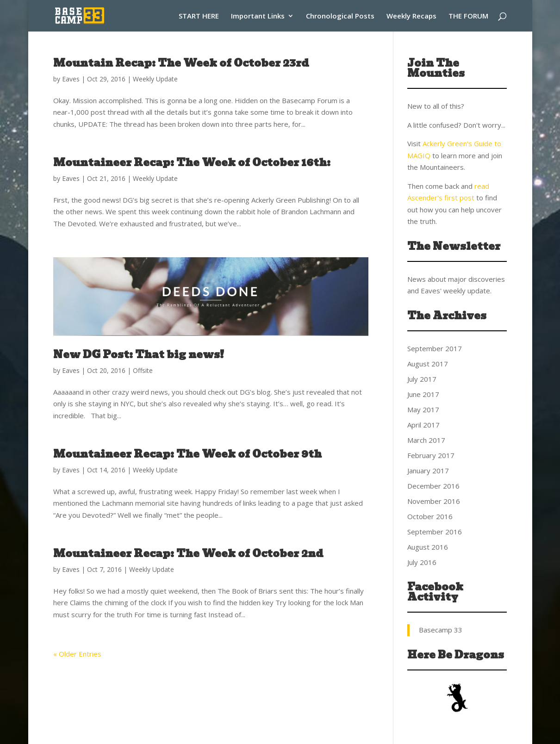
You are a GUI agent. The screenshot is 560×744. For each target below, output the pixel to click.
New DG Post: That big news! (139, 355)
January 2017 (428, 471)
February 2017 (431, 455)
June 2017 (423, 394)
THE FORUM (468, 16)
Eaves (71, 79)
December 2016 (433, 486)
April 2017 (423, 425)
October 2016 (430, 516)
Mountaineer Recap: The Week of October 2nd (188, 554)
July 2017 (422, 379)
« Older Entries (77, 654)
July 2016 (422, 562)
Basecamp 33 (441, 630)
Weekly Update (155, 79)
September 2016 (435, 532)
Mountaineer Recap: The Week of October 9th (187, 454)
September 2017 (435, 348)
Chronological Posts (340, 16)
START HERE (199, 16)
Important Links (258, 16)
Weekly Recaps (411, 16)
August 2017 (428, 364)
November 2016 (434, 501)
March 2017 (426, 440)
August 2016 (428, 547)
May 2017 (423, 409)
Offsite (143, 370)
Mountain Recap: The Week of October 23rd (181, 63)
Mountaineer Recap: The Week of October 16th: (192, 163)
